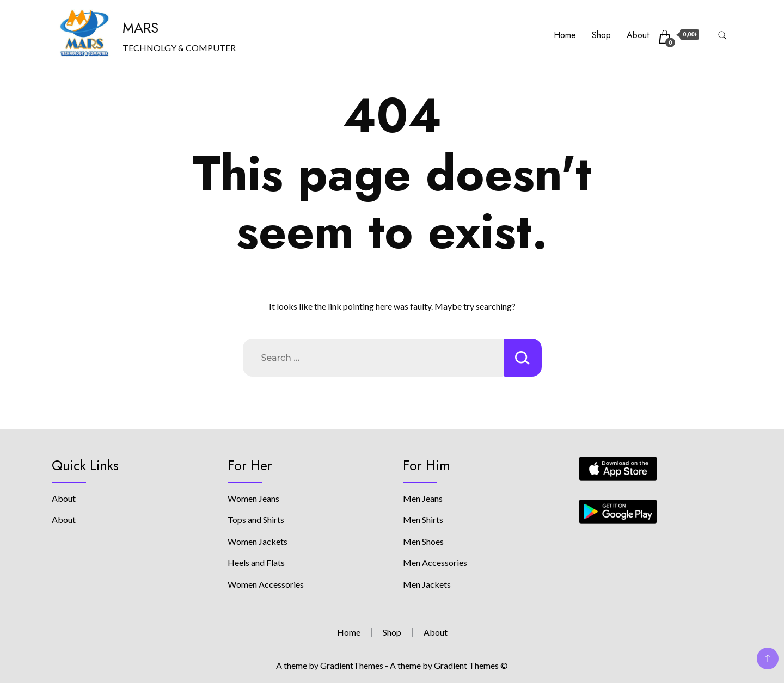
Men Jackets (427, 584)
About (638, 35)
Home (565, 35)
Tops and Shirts (256, 519)
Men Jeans (423, 498)
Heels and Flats (256, 562)
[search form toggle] (722, 36)
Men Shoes (423, 541)
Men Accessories (435, 562)
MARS (140, 28)
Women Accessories (266, 584)
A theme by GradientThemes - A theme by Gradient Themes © (392, 665)
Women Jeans (253, 498)
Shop (601, 35)
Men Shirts (423, 519)
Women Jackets (258, 541)
